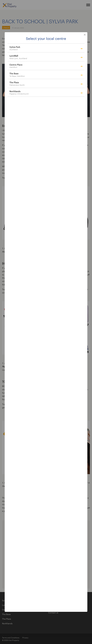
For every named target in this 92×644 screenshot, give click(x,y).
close (85, 35)
